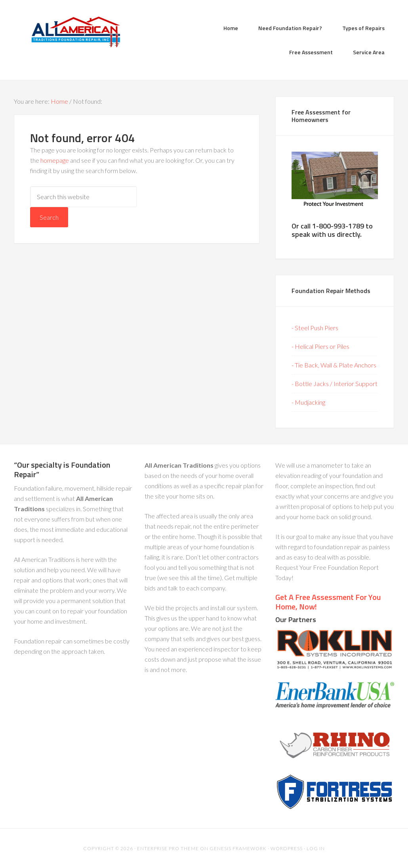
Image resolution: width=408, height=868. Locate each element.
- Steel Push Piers (315, 328)
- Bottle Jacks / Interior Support (335, 384)
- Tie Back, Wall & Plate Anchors (334, 365)
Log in (316, 848)
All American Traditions (77, 32)
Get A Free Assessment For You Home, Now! (328, 602)
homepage (55, 160)
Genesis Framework (238, 848)
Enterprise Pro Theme (168, 848)
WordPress (287, 848)
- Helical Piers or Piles (320, 346)
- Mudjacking (308, 402)
